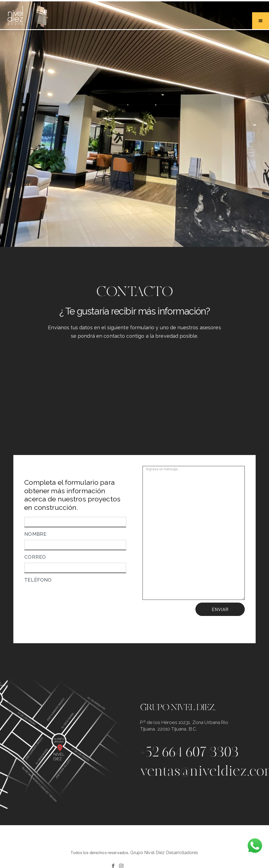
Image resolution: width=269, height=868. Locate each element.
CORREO (35, 557)
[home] (15, 16)
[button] (261, 21)
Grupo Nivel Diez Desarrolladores (164, 853)
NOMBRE (35, 534)
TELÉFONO (38, 580)
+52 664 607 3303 (189, 752)
